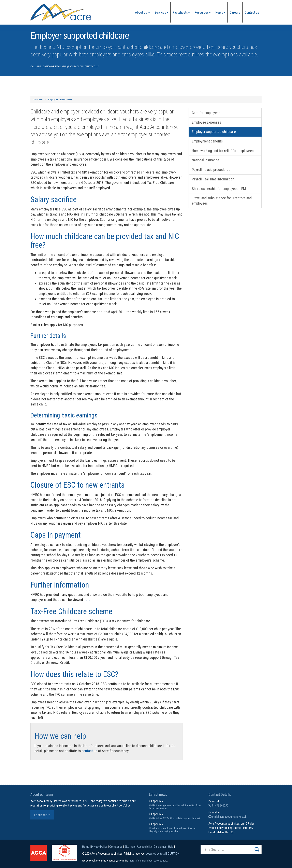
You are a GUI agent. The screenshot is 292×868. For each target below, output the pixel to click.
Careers (235, 12)
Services (161, 12)
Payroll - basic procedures (211, 170)
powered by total (163, 854)
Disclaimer (160, 847)
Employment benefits (207, 141)
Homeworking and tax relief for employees (223, 151)
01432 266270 (218, 805)
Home (86, 847)
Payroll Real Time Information (213, 179)
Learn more (42, 815)
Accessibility (144, 847)
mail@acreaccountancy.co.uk (80, 66)
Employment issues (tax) (60, 100)
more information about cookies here (148, 861)
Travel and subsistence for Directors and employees (222, 201)
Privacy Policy (99, 847)
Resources (203, 12)
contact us (89, 751)
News (220, 12)
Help (171, 847)
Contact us (252, 12)
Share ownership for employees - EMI (219, 189)
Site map (130, 847)
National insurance (206, 160)
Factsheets (181, 12)
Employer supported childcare (214, 132)
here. (87, 600)
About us (142, 12)
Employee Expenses (207, 122)
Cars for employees (206, 113)
